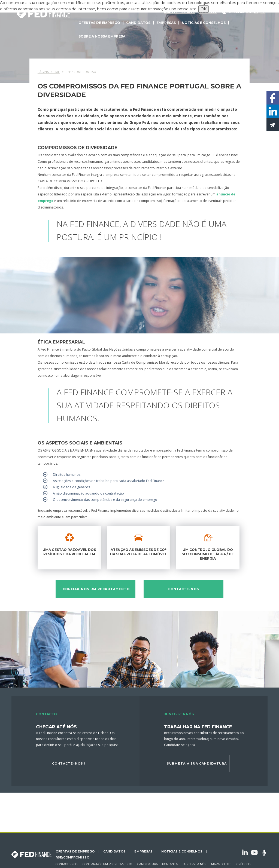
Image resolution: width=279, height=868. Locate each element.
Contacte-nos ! (69, 763)
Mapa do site (221, 864)
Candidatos (138, 23)
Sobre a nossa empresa (102, 36)
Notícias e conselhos (204, 23)
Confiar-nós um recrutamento (107, 864)
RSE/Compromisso (72, 857)
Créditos (243, 864)
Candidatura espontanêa (157, 864)
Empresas (166, 23)
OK (204, 9)
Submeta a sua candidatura (197, 763)
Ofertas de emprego (99, 23)
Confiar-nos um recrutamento (96, 589)
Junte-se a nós (194, 864)
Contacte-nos (184, 589)
